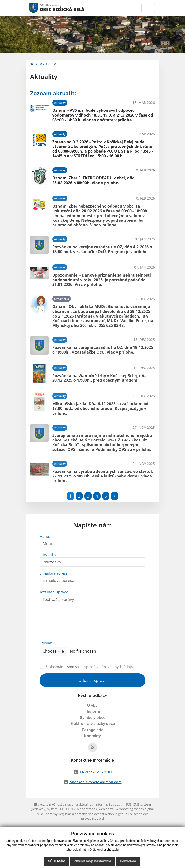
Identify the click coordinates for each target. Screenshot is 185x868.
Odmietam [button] (128, 861)
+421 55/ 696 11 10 (95, 772)
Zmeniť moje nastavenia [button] (93, 861)
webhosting (124, 809)
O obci (93, 705)
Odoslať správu (93, 680)
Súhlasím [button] (57, 861)
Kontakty (92, 736)
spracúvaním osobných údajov (109, 667)
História (93, 711)
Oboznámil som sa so (90, 667)
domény (51, 814)
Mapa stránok (87, 809)
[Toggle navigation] (148, 8)
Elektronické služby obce (93, 724)
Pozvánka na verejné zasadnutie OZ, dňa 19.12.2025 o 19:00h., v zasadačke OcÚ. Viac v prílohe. (103, 350)
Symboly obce (93, 718)
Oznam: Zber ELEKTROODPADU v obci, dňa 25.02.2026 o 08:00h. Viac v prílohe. (93, 180)
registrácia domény (73, 814)
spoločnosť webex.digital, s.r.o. (110, 814)
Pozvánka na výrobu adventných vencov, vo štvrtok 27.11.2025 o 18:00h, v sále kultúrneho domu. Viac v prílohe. (103, 476)
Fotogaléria (93, 730)
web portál (106, 809)
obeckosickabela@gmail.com (96, 782)
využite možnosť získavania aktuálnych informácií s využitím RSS (83, 804)
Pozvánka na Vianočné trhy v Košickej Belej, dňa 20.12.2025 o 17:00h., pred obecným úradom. (99, 378)
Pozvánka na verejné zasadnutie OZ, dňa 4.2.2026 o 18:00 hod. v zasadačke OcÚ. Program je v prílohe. (102, 249)
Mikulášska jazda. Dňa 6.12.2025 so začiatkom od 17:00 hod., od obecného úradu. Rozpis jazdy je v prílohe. (100, 408)
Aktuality (48, 64)
